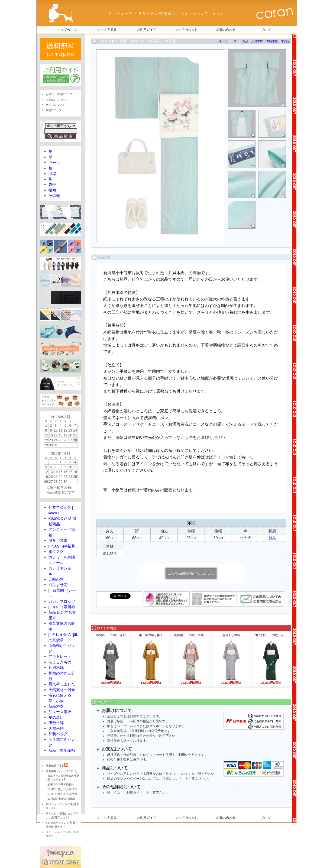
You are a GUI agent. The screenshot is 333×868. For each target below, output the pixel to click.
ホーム (223, 41)
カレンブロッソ (62, 602)
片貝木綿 (56, 668)
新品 (272, 538)
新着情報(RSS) (57, 766)
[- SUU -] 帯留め (62, 607)
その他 (54, 196)
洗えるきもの (60, 662)
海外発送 (114, 741)
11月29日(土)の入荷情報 (62, 789)
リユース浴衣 (60, 712)
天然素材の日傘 (62, 690)
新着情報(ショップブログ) (62, 771)
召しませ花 (58, 585)
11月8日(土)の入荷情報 (62, 799)
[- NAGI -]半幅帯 (62, 546)
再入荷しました (62, 684)
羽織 (52, 174)
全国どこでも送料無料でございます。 (135, 716)
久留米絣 (56, 729)
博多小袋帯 (58, 541)
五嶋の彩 (56, 579)
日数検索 (146, 736)
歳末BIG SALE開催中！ (62, 784)
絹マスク (56, 552)
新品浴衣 (56, 706)
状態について (172, 779)
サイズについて (177, 774)
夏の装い (56, 718)
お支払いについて (57, 100)
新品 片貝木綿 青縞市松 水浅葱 (266, 41)
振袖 (52, 190)
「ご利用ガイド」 (133, 793)
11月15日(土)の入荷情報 (62, 794)
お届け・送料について (59, 94)
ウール (54, 163)
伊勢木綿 (56, 723)
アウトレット (60, 657)
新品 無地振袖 (62, 751)
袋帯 (52, 185)
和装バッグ (58, 734)
